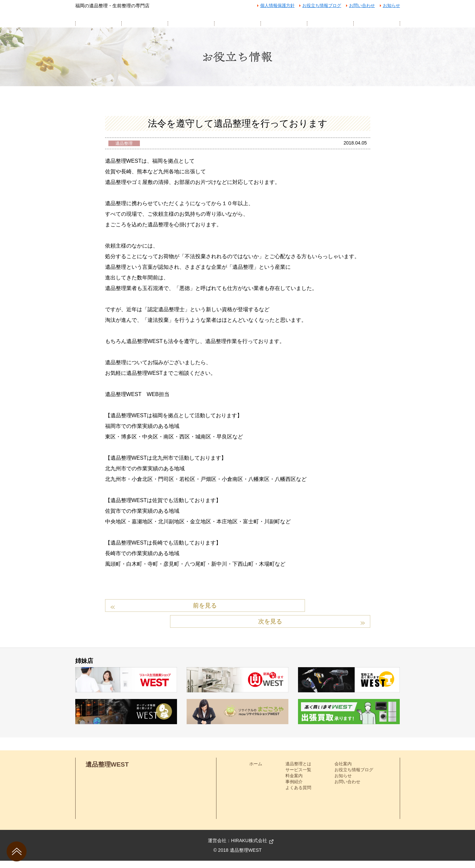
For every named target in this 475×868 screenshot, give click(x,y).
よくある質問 (298, 795)
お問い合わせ (362, 5)
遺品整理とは (298, 771)
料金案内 (294, 783)
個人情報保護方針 (277, 5)
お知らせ (391, 5)
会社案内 (343, 771)
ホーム (256, 771)
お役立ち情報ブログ (322, 5)
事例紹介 (294, 789)
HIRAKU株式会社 (249, 848)
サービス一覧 (298, 777)
